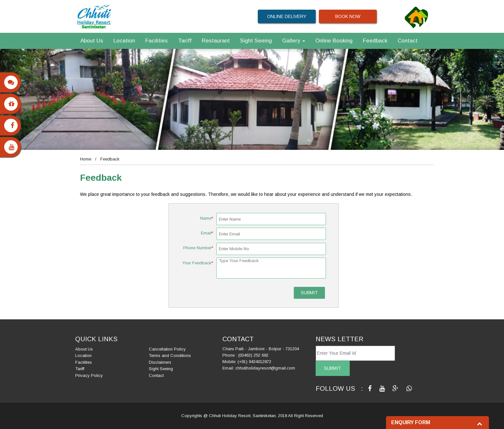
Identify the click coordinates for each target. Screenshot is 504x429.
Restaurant (216, 41)
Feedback (375, 41)
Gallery (294, 41)
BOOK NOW (348, 16)
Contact (408, 41)
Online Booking (334, 41)
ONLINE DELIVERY (287, 16)
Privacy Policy (89, 375)
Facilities (157, 41)
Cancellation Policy (167, 349)
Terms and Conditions (170, 356)
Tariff (185, 41)
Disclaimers (160, 362)
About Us (92, 41)
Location (124, 41)
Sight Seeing (256, 41)
